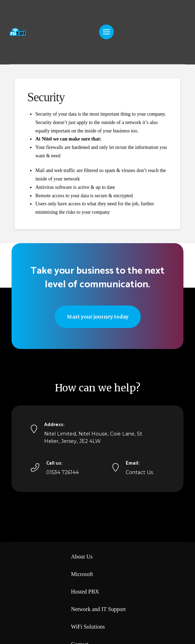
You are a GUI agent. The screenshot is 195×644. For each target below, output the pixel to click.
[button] (106, 32)
